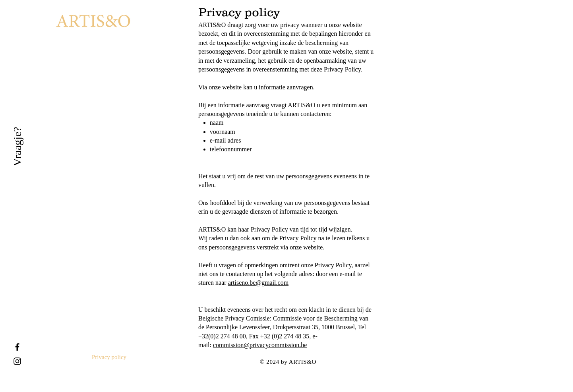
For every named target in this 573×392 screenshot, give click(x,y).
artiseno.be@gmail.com (258, 283)
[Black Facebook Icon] (17, 347)
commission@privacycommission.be (260, 345)
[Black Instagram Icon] (17, 361)
